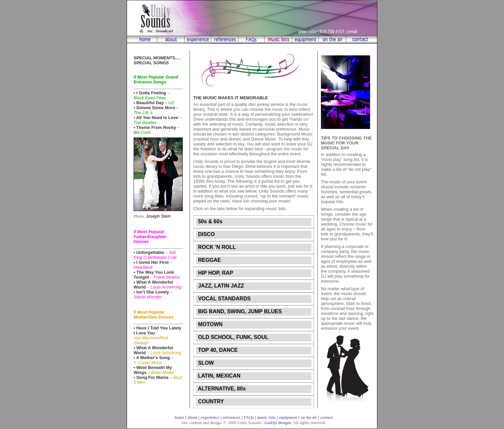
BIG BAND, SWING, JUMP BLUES (239, 311)
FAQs (249, 417)
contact (327, 417)
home (179, 417)
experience (210, 417)
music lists (266, 417)
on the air (309, 417)
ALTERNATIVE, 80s (221, 389)
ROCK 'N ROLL (216, 247)
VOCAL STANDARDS (224, 299)
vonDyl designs (278, 423)
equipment (288, 417)
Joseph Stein (158, 216)
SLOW (205, 363)
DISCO (206, 234)
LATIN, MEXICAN (219, 376)
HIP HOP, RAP (215, 273)
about (192, 417)
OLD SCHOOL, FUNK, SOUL (233, 337)
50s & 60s (209, 221)
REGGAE (209, 260)
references (231, 417)
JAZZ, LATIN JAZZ (220, 286)
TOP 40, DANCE (217, 350)
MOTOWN (210, 324)
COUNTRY (210, 401)
